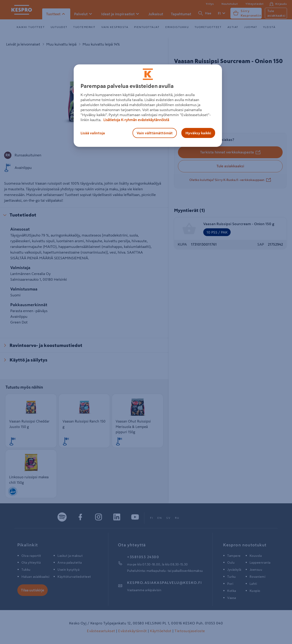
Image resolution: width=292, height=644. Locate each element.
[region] (148, 106)
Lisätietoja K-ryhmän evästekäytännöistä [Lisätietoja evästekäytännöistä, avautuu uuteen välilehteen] (136, 120)
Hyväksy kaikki (198, 133)
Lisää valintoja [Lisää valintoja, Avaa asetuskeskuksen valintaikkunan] (93, 133)
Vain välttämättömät (155, 133)
